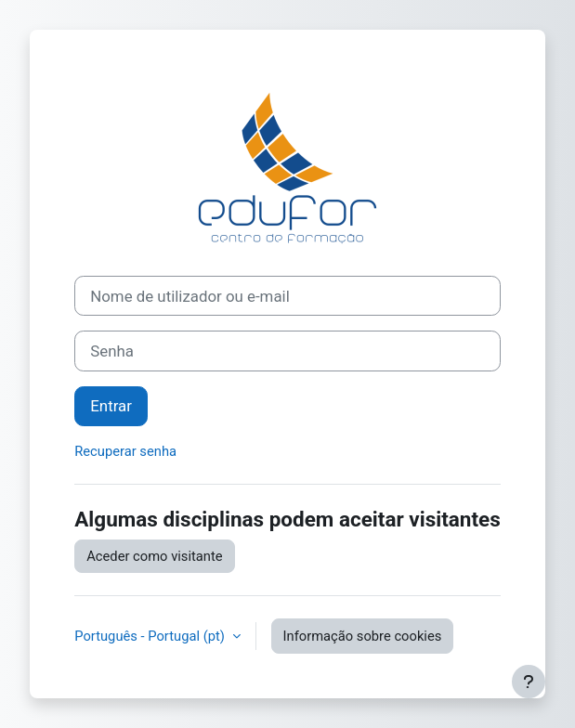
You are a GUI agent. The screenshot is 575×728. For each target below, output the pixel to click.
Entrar (111, 406)
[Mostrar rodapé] (529, 682)
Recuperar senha (125, 451)
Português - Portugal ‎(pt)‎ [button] (151, 636)
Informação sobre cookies (363, 636)
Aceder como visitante (154, 556)
